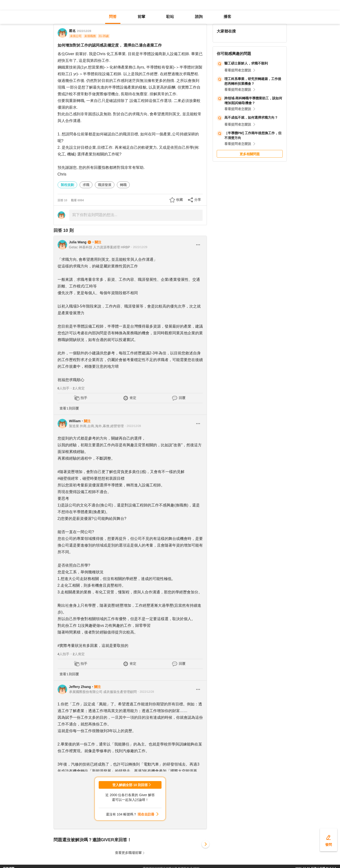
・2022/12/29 (139, 247)
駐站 (170, 17)
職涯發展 (105, 185)
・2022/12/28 (132, 426)
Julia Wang (78, 242)
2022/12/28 (84, 31)
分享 (198, 200)
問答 (113, 17)
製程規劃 (67, 185)
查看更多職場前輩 (128, 853)
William (75, 421)
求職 (86, 185)
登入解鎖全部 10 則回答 (130, 785)
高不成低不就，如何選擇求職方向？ (251, 117)
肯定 (133, 398)
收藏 (179, 200)
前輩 (141, 17)
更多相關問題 (250, 154)
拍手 (84, 398)
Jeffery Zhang (80, 687)
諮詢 (199, 17)
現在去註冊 (146, 814)
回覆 (182, 398)
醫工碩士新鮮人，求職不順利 (246, 63)
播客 (227, 17)
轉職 (123, 185)
